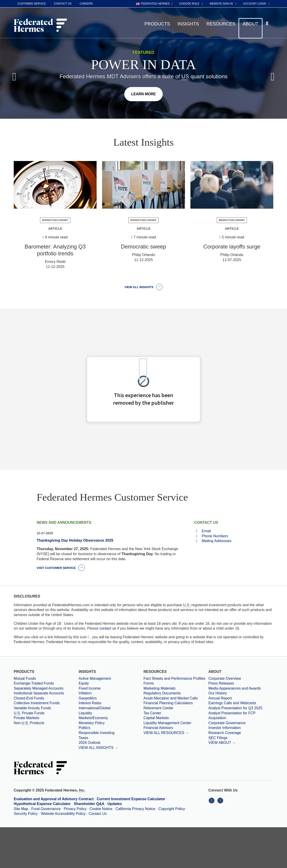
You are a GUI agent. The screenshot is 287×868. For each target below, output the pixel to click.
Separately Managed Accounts (39, 688)
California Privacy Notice (135, 809)
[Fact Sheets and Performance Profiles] (176, 679)
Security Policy (26, 814)
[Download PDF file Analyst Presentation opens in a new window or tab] (241, 708)
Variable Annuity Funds (32, 708)
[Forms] (176, 683)
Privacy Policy (75, 809)
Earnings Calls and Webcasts (232, 703)
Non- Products (29, 723)
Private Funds (29, 713)
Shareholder (89, 804)
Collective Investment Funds (37, 703)
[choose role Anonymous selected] (191, 4)
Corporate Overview (225, 678)
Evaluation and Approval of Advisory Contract (54, 799)
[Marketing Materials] (176, 688)
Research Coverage (225, 733)
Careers (86, 4)
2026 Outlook (89, 743)
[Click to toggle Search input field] (268, 23)
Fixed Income (89, 688)
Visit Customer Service (61, 568)
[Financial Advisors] (176, 728)
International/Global (94, 708)
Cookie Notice (101, 809)
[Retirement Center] (176, 708)
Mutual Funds (25, 678)
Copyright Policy (172, 809)
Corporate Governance (227, 723)
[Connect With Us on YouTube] (221, 800)
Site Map (21, 809)
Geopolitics (88, 698)
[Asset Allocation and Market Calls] (176, 698)
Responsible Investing (96, 733)
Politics (84, 728)
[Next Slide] (273, 77)
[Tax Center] (176, 713)
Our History (218, 693)
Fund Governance (46, 809)
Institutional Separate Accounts (39, 693)
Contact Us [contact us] (63, 4)
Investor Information (224, 728)
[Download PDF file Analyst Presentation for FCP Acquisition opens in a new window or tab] (241, 716)
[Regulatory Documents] (176, 693)
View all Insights (143, 287)
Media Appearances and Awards (234, 688)
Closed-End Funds (29, 698)
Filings (218, 738)
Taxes (83, 738)
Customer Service (32, 4)
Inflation (85, 693)
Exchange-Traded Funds (34, 683)
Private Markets (26, 718)
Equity (84, 683)
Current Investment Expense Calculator (131, 799)
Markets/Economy (93, 718)
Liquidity (85, 713)
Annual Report (220, 698)
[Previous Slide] (14, 77)
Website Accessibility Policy (63, 814)
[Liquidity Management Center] (176, 723)
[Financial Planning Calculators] (176, 703)
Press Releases (221, 683)
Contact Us (98, 814)
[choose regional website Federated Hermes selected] (154, 4)
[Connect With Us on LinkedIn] (213, 800)
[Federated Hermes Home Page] (40, 26)
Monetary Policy (92, 723)
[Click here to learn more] (143, 94)
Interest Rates (90, 703)
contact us (108, 628)
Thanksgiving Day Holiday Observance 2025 (75, 540)
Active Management (95, 678)
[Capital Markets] (176, 718)
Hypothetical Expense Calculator (42, 804)
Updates (115, 804)
